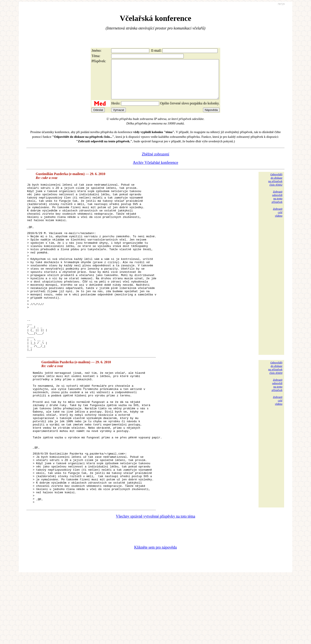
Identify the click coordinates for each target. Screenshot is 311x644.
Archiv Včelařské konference (156, 170)
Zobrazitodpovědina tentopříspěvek (277, 204)
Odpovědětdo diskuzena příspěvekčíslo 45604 (275, 409)
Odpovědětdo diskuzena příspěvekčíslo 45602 (275, 187)
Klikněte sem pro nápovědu (155, 615)
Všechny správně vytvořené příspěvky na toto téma (156, 584)
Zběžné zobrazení (155, 162)
